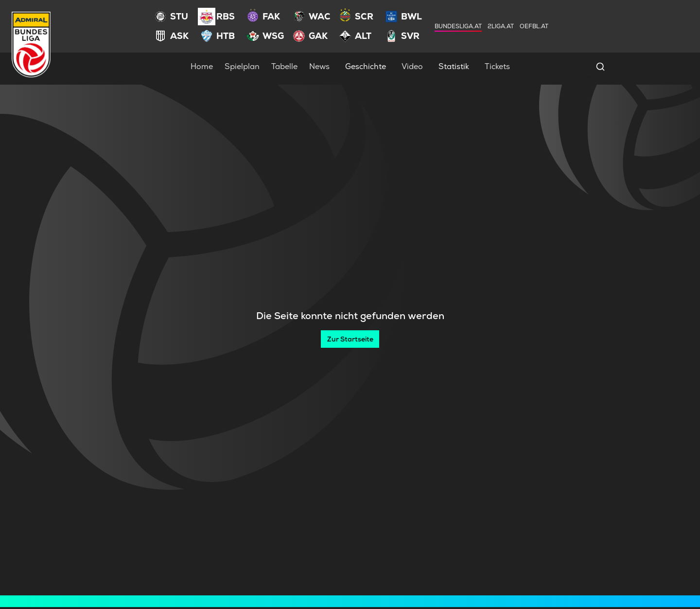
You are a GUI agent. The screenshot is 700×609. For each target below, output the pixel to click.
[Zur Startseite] (350, 339)
